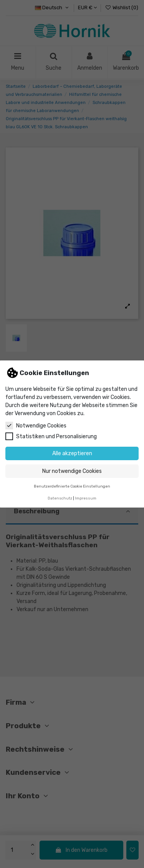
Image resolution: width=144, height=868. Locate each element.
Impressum (86, 498)
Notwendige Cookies (36, 426)
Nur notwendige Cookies (72, 471)
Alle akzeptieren (72, 453)
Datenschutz (60, 498)
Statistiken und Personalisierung (51, 436)
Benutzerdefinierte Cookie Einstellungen (72, 486)
